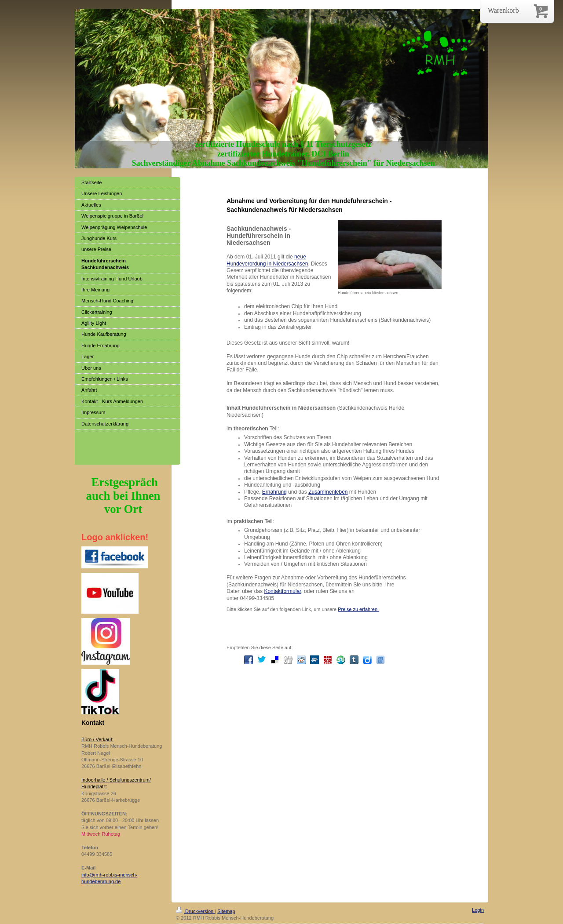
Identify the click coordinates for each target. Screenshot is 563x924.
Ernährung (274, 492)
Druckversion (195, 911)
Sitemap (226, 911)
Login (478, 910)
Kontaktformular (282, 591)
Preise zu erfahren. (358, 609)
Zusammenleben (328, 492)
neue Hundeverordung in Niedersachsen (267, 260)
